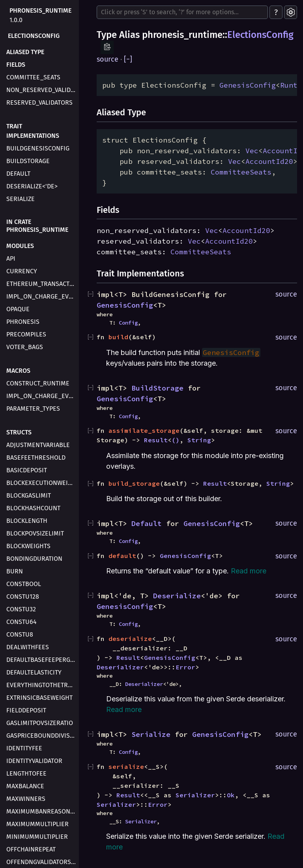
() (176, 440)
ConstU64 (22, 622)
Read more (249, 571)
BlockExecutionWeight (42, 483)
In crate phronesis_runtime (37, 226)
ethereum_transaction (42, 284)
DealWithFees (28, 647)
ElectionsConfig (34, 36)
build (118, 337)
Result (156, 440)
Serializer (195, 795)
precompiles (26, 334)
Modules (20, 246)
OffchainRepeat (31, 849)
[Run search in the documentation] (182, 12)
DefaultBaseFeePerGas (42, 660)
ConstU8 (20, 634)
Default (18, 174)
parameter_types (33, 409)
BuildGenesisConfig (38, 148)
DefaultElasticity (34, 672)
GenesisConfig (248, 85)
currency (22, 271)
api (11, 258)
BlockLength (27, 521)
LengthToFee (26, 773)
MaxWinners (26, 799)
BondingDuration (34, 559)
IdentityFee (24, 748)
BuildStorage (28, 161)
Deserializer (120, 667)
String (199, 440)
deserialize (130, 639)
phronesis (23, 322)
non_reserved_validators (42, 90)
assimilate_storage (144, 430)
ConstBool (24, 584)
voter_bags (25, 347)
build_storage (134, 483)
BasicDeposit (27, 470)
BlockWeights (28, 546)
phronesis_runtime (40, 10)
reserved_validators (39, 102)
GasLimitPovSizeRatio (40, 723)
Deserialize (177, 596)
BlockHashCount (33, 508)
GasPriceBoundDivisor (42, 736)
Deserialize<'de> (32, 186)
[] (128, 59)
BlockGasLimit (29, 495)
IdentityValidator (34, 761)
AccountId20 (269, 161)
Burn (15, 571)
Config (128, 323)
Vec (252, 151)
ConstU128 (23, 597)
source (108, 59)
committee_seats (33, 77)
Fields (16, 65)
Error (185, 667)
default (122, 556)
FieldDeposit (26, 710)
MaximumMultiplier (37, 824)
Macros (18, 371)
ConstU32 (21, 609)
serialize (126, 767)
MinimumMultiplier (37, 837)
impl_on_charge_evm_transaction (42, 296)
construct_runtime (38, 383)
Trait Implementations (33, 131)
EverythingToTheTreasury (42, 685)
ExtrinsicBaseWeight (39, 698)
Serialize (21, 199)
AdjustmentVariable (38, 445)
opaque (18, 309)
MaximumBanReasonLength (42, 811)
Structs (19, 432)
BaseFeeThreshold (36, 457)
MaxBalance (25, 786)
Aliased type (25, 52)
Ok (231, 795)
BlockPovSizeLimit (35, 533)
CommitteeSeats (241, 172)
